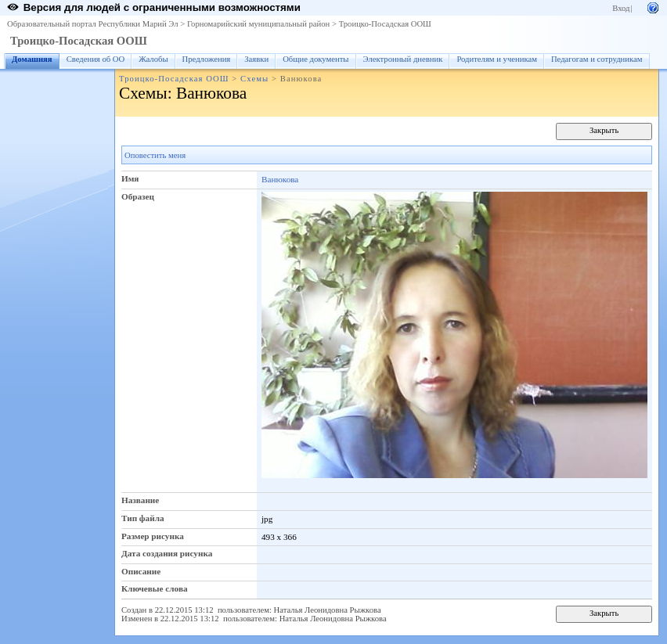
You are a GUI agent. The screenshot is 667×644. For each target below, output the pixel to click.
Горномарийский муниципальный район (258, 24)
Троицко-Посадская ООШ (385, 24)
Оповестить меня (155, 155)
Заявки (256, 59)
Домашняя (32, 59)
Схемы (254, 79)
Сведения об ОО (96, 59)
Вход (621, 8)
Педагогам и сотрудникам (597, 59)
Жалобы (153, 59)
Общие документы (315, 59)
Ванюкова (280, 179)
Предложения (207, 59)
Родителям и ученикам (497, 59)
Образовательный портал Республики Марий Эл (93, 24)
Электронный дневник (403, 59)
